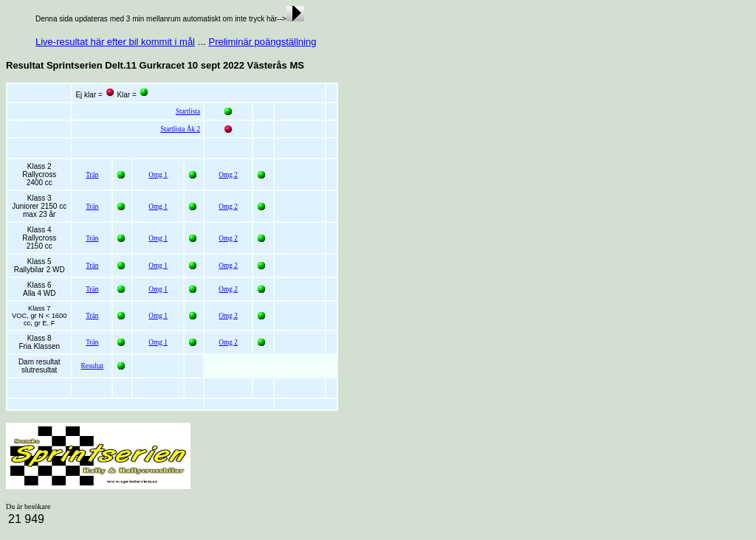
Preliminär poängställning (262, 42)
